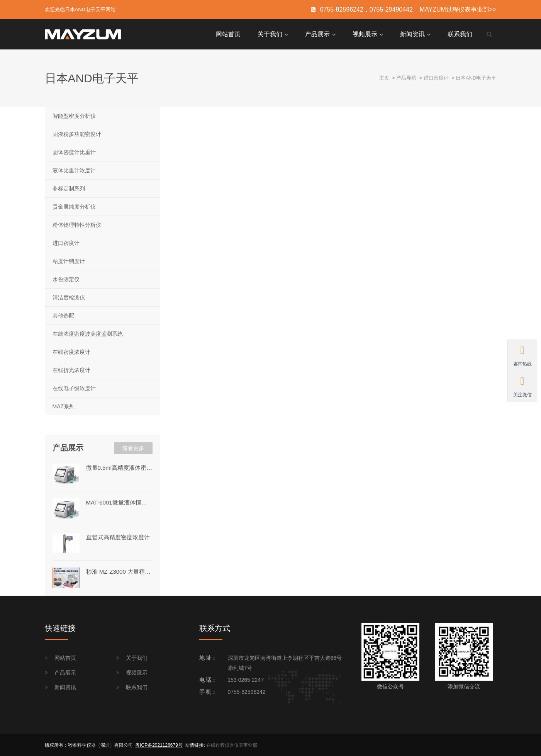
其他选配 (63, 315)
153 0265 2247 (246, 679)
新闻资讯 (412, 34)
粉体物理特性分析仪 (77, 224)
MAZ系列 (64, 406)
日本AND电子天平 (476, 77)
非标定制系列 (69, 188)
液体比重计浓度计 (74, 170)
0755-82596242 (247, 691)
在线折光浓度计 (71, 369)
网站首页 (228, 34)
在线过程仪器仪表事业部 (232, 744)
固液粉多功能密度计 (77, 133)
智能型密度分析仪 (74, 115)
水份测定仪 (66, 279)
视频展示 (365, 34)
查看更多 (133, 448)
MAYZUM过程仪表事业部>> (458, 9)
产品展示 (317, 34)
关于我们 (270, 34)
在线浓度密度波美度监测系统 (88, 333)
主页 (384, 77)
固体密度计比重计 (74, 151)
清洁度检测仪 (69, 297)
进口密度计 (436, 77)
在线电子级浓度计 (74, 387)
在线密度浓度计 (71, 351)
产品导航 (406, 77)
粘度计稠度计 (69, 260)
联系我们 (460, 34)
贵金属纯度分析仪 (74, 206)
